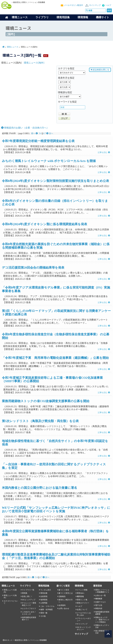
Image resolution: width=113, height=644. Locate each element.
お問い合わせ (64, 608)
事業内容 (99, 608)
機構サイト (103, 17)
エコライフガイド (29, 608)
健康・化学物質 (46, 610)
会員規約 (62, 605)
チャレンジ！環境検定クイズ (29, 604)
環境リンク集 (82, 600)
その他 (43, 616)
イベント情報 (82, 590)
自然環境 (44, 596)
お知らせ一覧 (100, 595)
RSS (46, 56)
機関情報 (80, 596)
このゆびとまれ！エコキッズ (29, 613)
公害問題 (44, 603)
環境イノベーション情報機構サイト (102, 591)
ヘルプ (108, 5)
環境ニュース (13, 47)
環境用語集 (63, 17)
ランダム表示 (46, 590)
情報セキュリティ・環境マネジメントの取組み (102, 620)
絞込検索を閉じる (100, 70)
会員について (82, 610)
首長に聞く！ (27, 596)
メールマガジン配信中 (74, 5)
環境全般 (44, 593)
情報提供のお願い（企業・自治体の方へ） (25, 128)
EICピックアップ (29, 600)
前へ (35, 133)
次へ (50, 133)
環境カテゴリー (83, 603)
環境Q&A (80, 593)
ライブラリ (42, 17)
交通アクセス (100, 602)
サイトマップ (95, 5)
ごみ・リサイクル (47, 606)
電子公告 (99, 605)
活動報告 (62, 596)
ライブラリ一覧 (28, 590)
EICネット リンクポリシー (84, 628)
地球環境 (44, 600)
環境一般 (44, 613)
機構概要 (99, 599)
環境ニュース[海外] (34, 63)
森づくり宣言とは (66, 593)
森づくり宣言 (64, 590)
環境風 (25, 593)
